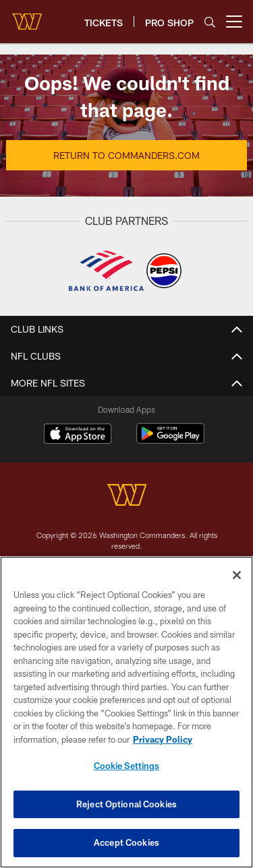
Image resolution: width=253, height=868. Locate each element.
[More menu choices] (234, 22)
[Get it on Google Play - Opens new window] (170, 440)
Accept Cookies (126, 844)
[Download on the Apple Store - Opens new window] (78, 435)
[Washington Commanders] (127, 497)
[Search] (210, 22)
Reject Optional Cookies (126, 805)
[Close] (237, 576)
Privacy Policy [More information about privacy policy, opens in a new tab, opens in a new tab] (163, 741)
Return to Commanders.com (126, 155)
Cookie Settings (127, 767)
